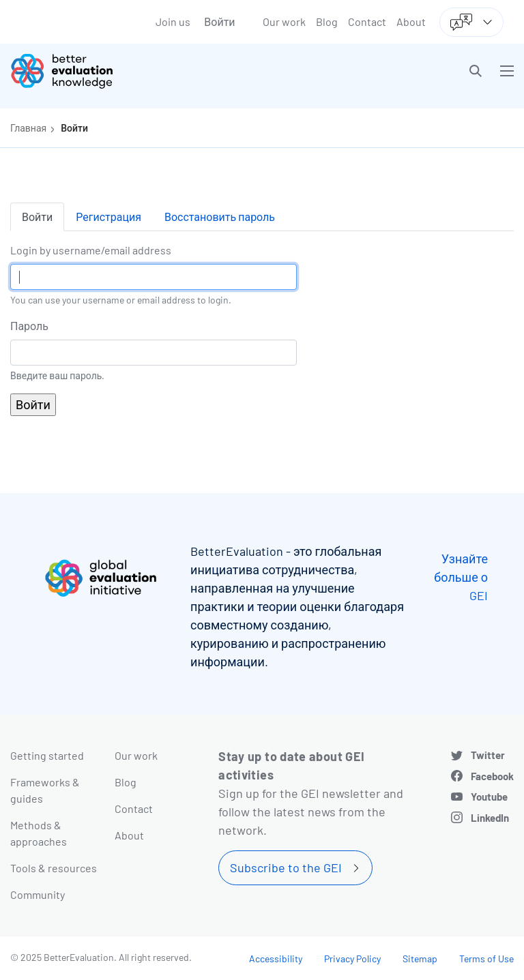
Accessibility (276, 959)
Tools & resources (54, 868)
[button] (476, 71)
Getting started (47, 755)
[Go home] (141, 71)
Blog (327, 21)
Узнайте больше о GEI (461, 577)
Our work (284, 21)
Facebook (492, 776)
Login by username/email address (91, 250)
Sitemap (420, 959)
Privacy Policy (352, 959)
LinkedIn (490, 818)
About (411, 21)
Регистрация (108, 217)
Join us (173, 21)
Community (38, 894)
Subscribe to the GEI (286, 867)
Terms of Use (486, 959)
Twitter (488, 755)
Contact (367, 21)
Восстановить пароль (220, 217)
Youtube (489, 797)
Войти (219, 21)
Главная (28, 128)
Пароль (29, 326)
